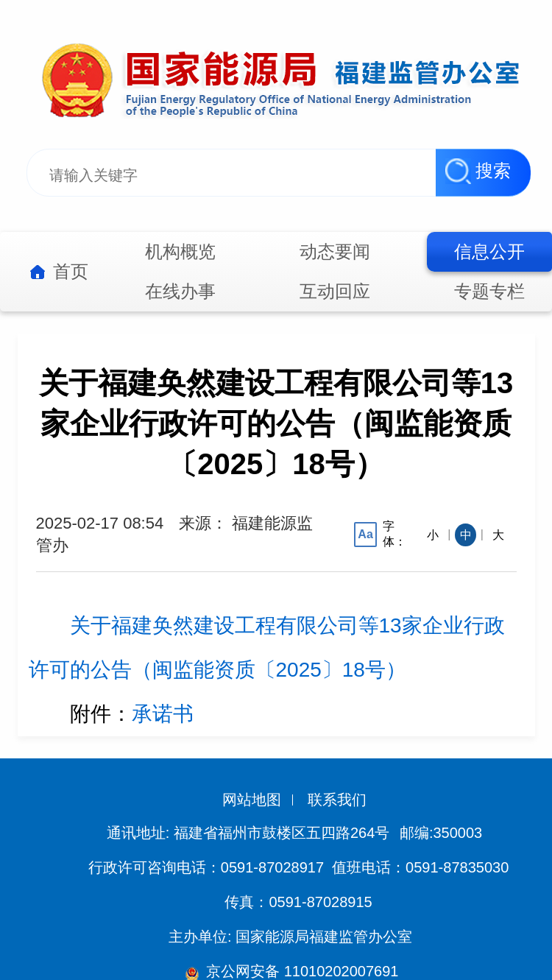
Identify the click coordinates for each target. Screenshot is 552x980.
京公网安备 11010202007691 (301, 971)
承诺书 (163, 714)
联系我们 (337, 800)
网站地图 (252, 800)
